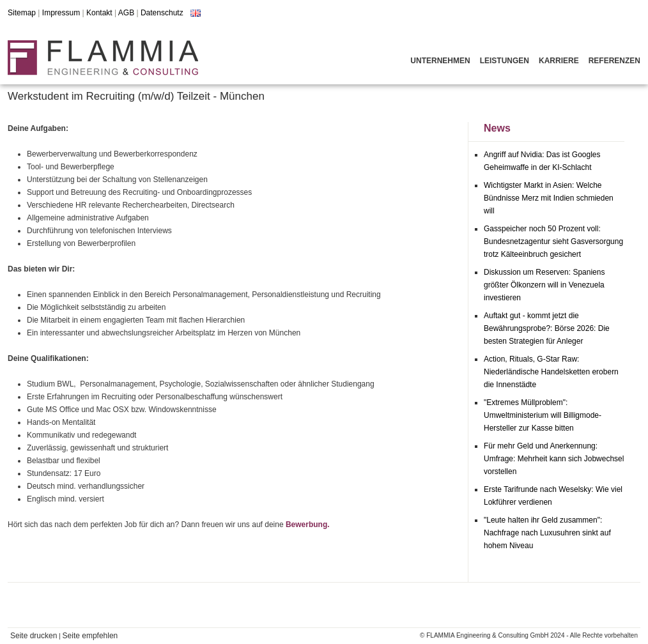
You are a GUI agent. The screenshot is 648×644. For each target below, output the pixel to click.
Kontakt (99, 13)
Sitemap (22, 13)
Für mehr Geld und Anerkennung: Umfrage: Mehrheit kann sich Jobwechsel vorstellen (554, 459)
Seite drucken (34, 636)
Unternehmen (440, 61)
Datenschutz (162, 13)
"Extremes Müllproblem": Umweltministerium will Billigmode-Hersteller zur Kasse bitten (543, 415)
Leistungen (505, 61)
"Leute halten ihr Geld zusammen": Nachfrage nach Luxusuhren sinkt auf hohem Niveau (547, 533)
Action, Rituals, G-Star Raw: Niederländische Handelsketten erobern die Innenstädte (551, 372)
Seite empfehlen (90, 636)
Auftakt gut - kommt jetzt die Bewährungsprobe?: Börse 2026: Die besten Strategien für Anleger (547, 328)
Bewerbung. (308, 525)
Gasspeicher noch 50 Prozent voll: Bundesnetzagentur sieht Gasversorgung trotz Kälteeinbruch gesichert (553, 241)
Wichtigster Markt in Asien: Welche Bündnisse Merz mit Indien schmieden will (549, 198)
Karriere (559, 61)
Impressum (61, 13)
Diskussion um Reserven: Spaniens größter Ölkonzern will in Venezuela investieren (544, 285)
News (497, 128)
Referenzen (614, 61)
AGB (126, 13)
